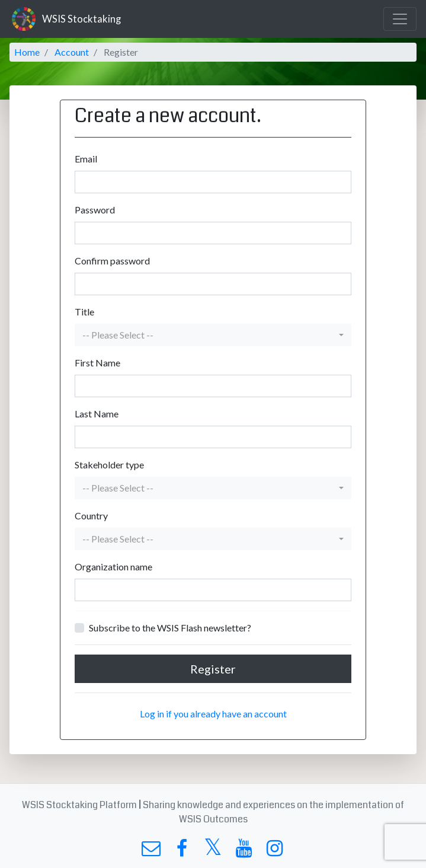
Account (72, 52)
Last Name (97, 414)
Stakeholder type (109, 465)
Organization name (113, 567)
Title (84, 312)
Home (27, 52)
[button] (213, 335)
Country (91, 516)
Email (86, 159)
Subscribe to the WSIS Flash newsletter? (170, 628)
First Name (97, 363)
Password (95, 210)
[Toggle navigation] (400, 19)
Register (213, 669)
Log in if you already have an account (213, 714)
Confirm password (112, 261)
